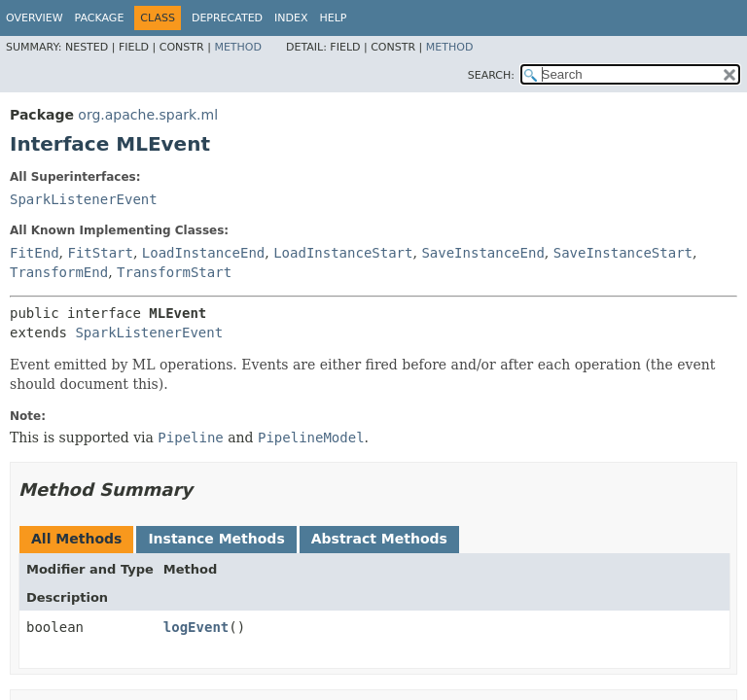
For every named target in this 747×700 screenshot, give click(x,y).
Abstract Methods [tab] (379, 539)
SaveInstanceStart (623, 253)
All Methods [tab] (76, 539)
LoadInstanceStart (343, 253)
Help (334, 18)
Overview (35, 18)
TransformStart (174, 272)
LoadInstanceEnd (203, 253)
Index (291, 18)
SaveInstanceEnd (482, 253)
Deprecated (227, 18)
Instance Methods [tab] (216, 539)
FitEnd (35, 253)
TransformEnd (59, 272)
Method (238, 47)
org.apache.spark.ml (148, 115)
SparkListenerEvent (84, 199)
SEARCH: (491, 75)
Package (100, 18)
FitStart (100, 253)
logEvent (196, 627)
